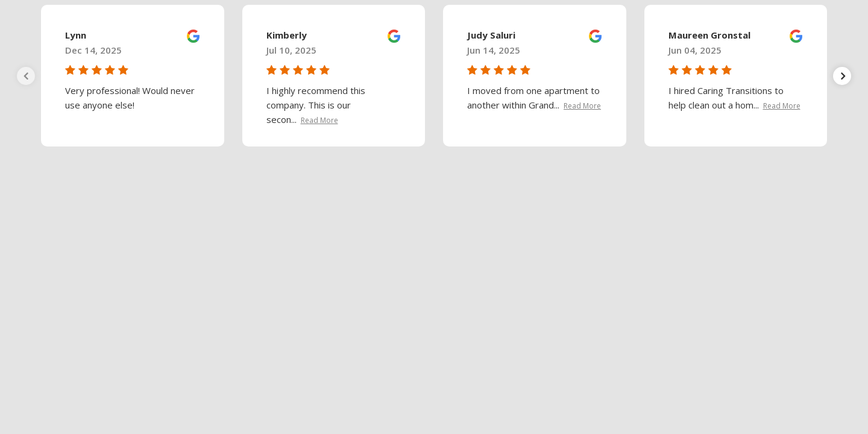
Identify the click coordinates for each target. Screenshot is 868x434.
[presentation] (26, 76)
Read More (319, 120)
